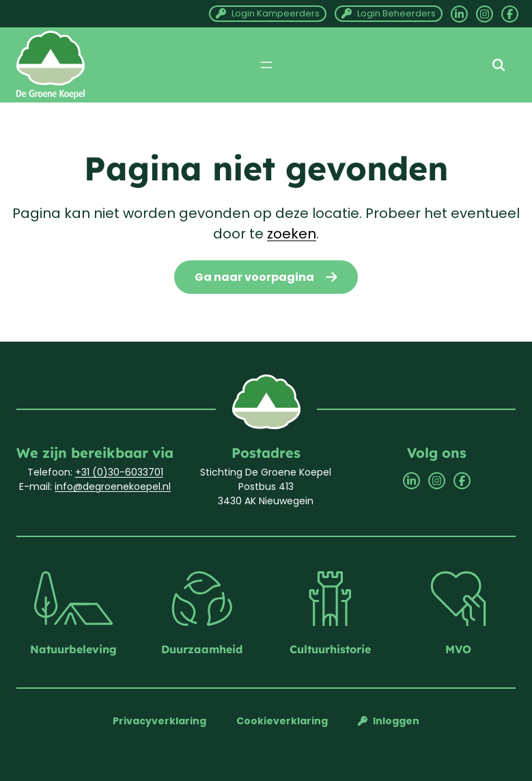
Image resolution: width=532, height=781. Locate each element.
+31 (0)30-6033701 (119, 472)
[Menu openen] (266, 65)
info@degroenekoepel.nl (113, 487)
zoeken (292, 234)
